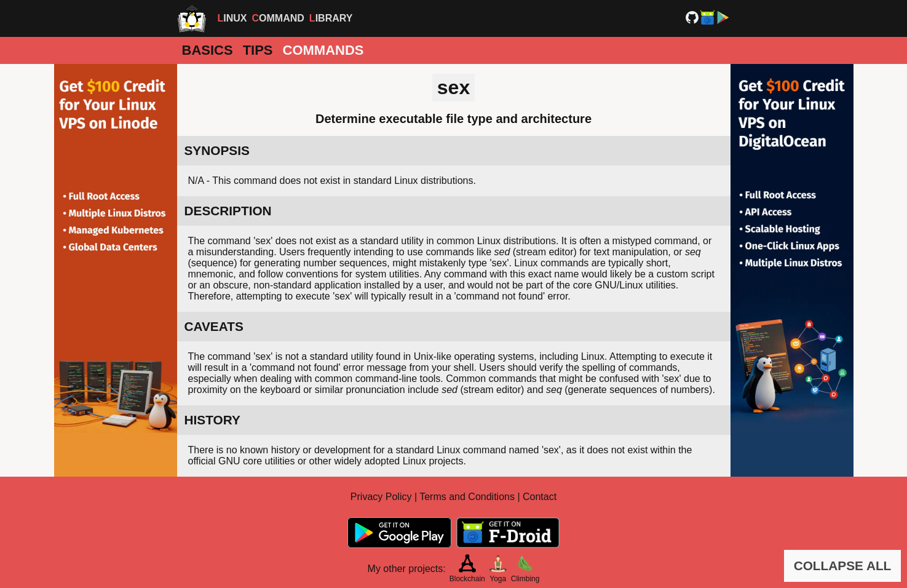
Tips (258, 50)
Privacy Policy (381, 497)
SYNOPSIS (217, 150)
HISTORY (212, 420)
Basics (208, 50)
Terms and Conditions (467, 497)
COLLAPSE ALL (843, 566)
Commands (323, 50)
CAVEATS (214, 326)
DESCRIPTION (228, 211)
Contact (540, 497)
